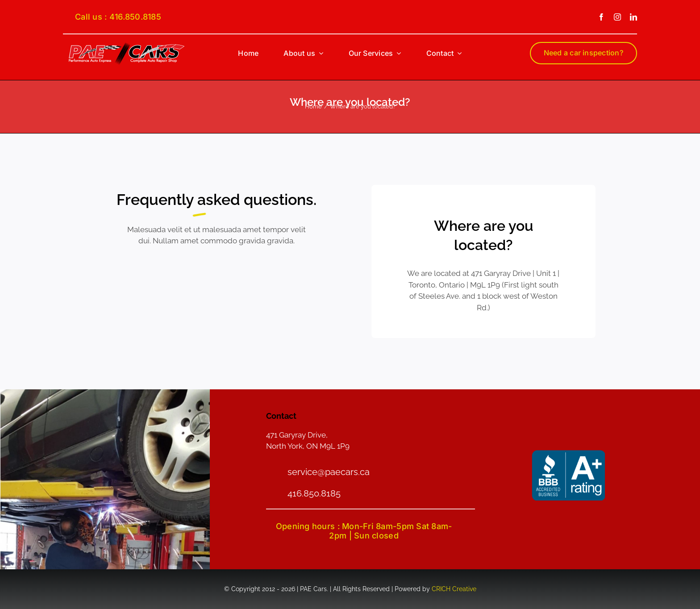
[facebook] (601, 17)
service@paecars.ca (329, 472)
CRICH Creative (454, 589)
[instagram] (617, 17)
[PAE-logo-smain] (127, 45)
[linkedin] (633, 17)
